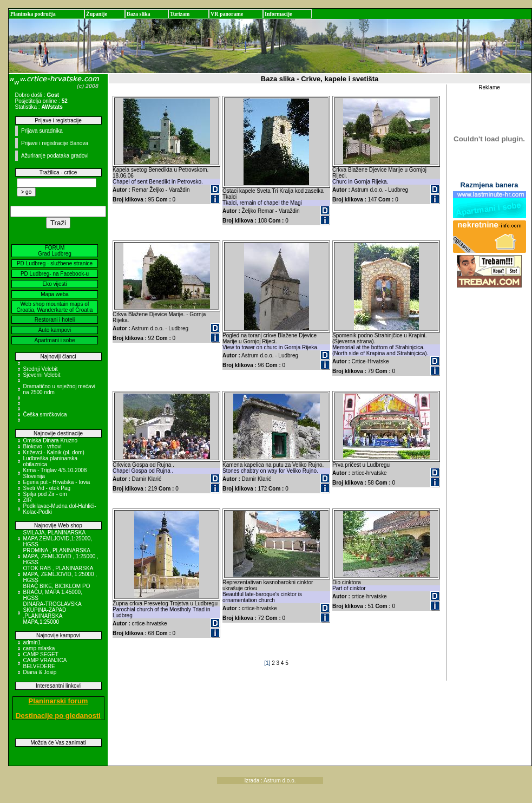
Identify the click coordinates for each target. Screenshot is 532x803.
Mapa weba (55, 294)
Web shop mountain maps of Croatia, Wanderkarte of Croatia (55, 307)
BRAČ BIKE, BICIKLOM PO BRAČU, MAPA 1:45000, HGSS (57, 592)
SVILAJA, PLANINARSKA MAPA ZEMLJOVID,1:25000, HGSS (58, 538)
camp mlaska (39, 648)
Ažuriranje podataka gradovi (55, 156)
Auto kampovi (55, 330)
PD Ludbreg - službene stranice (55, 263)
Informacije (278, 14)
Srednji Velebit (41, 369)
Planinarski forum (58, 701)
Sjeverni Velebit (42, 375)
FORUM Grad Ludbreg (55, 251)
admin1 (32, 642)
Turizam (180, 14)
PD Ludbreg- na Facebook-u (55, 274)
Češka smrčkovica (45, 414)
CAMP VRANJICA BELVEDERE (45, 663)
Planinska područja (33, 14)
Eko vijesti (54, 284)
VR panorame (227, 14)
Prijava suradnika (42, 131)
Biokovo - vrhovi (42, 446)
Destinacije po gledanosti (58, 716)
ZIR (28, 500)
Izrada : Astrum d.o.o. (270, 781)
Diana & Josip (40, 672)
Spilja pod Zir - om (45, 494)
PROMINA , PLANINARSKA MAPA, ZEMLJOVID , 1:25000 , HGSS (61, 556)
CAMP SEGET (41, 654)
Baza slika (139, 14)
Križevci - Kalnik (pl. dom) (54, 452)
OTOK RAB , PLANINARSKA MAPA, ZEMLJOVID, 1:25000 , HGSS (60, 574)
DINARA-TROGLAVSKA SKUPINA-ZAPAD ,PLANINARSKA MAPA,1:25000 (52, 613)
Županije (97, 14)
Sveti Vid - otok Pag (47, 488)
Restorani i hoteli (55, 320)
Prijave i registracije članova (55, 143)
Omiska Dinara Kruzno (51, 440)
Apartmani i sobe (54, 340)
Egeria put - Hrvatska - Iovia (57, 482)
